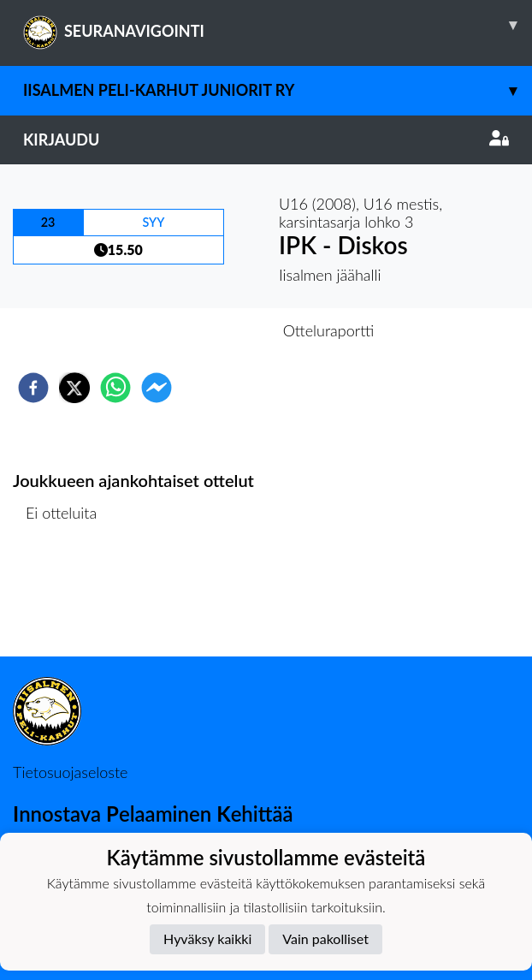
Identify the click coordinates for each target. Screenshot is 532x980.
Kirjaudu (266, 140)
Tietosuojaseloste (70, 772)
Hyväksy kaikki (207, 938)
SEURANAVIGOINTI (278, 25)
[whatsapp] (115, 388)
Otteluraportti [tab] (329, 330)
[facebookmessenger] (157, 388)
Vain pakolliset (325, 938)
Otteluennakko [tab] (207, 330)
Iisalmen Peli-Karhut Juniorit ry (278, 90)
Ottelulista (68, 599)
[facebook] (33, 388)
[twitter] (74, 388)
